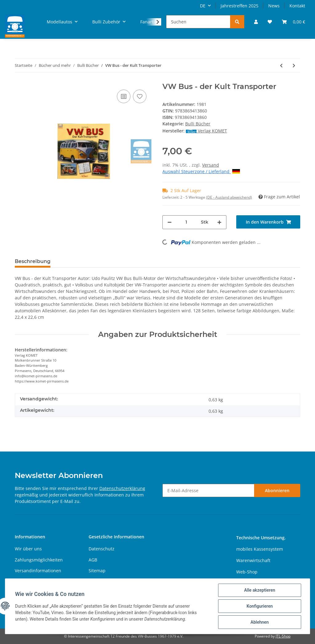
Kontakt (297, 6)
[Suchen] (198, 22)
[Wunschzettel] (270, 22)
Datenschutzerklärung (122, 488)
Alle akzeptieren (259, 590)
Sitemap (97, 571)
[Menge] (186, 222)
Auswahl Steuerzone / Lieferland (201, 171)
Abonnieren (277, 490)
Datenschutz (102, 549)
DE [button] (203, 6)
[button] (256, 22)
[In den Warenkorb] (268, 222)
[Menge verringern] (169, 222)
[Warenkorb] (293, 22)
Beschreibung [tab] (33, 261)
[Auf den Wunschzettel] (140, 96)
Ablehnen (259, 622)
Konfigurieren (259, 606)
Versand (211, 165)
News (274, 6)
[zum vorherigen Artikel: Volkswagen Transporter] (281, 65)
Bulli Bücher (198, 124)
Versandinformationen (38, 571)
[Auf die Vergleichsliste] (124, 96)
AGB (93, 560)
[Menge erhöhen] (219, 222)
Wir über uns (28, 549)
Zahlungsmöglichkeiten (39, 560)
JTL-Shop (283, 636)
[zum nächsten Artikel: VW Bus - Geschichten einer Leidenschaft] (294, 65)
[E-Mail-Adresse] (208, 490)
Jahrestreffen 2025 (239, 6)
